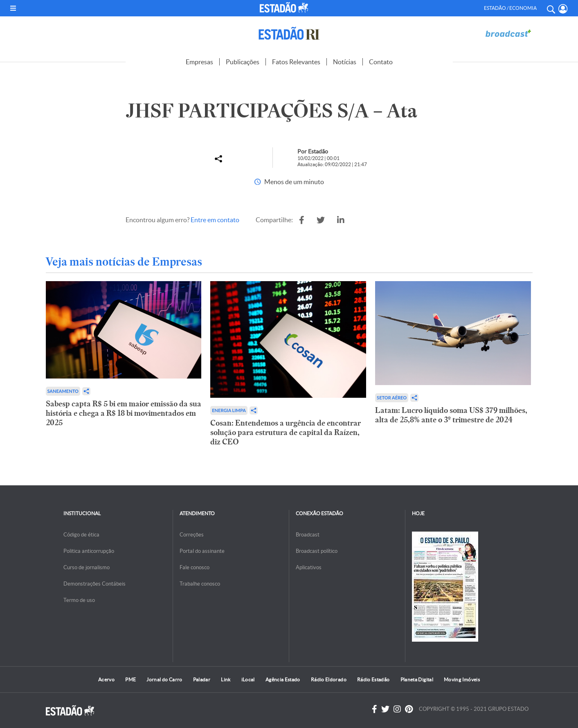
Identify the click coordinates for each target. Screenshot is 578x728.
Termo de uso (79, 600)
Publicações (243, 62)
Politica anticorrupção (89, 551)
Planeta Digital (417, 680)
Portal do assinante (202, 551)
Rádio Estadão (373, 680)
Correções (192, 535)
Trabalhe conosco (200, 584)
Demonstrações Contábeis (94, 584)
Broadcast (308, 535)
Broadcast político (317, 551)
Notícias (345, 62)
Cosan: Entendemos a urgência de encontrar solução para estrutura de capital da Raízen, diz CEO (286, 432)
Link (226, 680)
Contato (381, 62)
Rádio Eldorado (329, 680)
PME (130, 680)
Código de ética (81, 535)
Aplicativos (309, 567)
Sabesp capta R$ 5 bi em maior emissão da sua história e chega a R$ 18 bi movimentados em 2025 (124, 413)
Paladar (202, 680)
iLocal (248, 680)
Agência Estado (283, 680)
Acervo (106, 680)
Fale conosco (195, 567)
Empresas (199, 62)
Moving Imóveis (462, 680)
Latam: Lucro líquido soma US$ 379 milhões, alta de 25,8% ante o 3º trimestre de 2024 (451, 415)
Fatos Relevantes (296, 62)
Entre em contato (215, 220)
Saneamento (63, 391)
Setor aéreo (392, 398)
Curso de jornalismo (87, 567)
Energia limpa (229, 410)
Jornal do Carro (164, 680)
